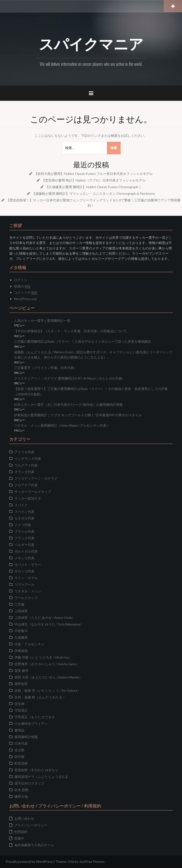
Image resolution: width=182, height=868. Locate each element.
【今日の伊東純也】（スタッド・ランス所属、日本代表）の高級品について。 (72, 331)
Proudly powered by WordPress (29, 861)
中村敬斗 (21, 631)
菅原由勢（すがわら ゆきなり (36, 770)
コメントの (26, 292)
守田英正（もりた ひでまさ (35, 717)
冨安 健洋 (21, 671)
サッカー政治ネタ (28, 498)
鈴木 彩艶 (21, 790)
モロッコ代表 (24, 571)
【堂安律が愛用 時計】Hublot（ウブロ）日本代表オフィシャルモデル (94, 180)
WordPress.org (25, 299)
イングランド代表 (28, 458)
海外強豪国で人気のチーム (34, 845)
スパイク (21, 505)
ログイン (21, 280)
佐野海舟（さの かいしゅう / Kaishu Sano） (47, 664)
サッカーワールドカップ (33, 492)
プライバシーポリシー (31, 825)
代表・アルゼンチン (29, 644)
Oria (71, 861)
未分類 (19, 750)
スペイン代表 (24, 511)
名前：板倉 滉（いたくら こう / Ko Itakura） (48, 690)
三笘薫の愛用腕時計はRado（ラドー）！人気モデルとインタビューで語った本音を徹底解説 (82, 341)
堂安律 (19, 704)
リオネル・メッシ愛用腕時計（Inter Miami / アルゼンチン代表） (62, 425)
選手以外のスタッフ (29, 783)
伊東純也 (21, 651)
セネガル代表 (24, 518)
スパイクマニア (91, 43)
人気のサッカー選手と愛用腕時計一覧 (42, 321)
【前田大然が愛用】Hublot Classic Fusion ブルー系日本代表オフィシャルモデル (93, 174)
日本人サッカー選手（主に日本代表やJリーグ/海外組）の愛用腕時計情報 (68, 405)
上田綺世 (21, 611)
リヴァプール (24, 584)
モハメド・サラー (28, 565)
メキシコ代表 (24, 558)
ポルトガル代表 (26, 551)
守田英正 (21, 710)
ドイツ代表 (23, 525)
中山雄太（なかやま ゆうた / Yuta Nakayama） (49, 624)
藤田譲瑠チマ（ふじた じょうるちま (41, 777)
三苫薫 (19, 604)
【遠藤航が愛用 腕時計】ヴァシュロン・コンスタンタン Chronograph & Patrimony (93, 193)
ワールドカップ (26, 598)
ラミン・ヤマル (26, 578)
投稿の (22, 286)
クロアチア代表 (26, 485)
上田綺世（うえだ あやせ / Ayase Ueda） (45, 618)
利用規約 (21, 832)
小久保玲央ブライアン (31, 724)
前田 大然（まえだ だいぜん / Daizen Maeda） (48, 677)
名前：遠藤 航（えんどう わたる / (39, 697)
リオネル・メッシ (28, 591)
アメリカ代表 (24, 452)
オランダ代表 (24, 472)
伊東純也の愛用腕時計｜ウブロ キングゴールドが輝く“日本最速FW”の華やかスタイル (78, 415)
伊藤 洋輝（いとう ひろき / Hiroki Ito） (43, 657)
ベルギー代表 (24, 545)
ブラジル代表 (24, 531)
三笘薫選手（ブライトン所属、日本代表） (45, 368)
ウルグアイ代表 (26, 465)
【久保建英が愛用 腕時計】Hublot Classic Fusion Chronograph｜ (93, 187)
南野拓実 (21, 684)
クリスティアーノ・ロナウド (36, 478)
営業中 (19, 838)
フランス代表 (24, 538)
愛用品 (19, 730)
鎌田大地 (21, 796)
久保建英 (21, 637)
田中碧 (19, 757)
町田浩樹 (21, 763)
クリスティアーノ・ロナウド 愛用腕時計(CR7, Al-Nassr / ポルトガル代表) (68, 378)
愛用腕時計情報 (26, 737)
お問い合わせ (24, 818)
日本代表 (21, 743)
